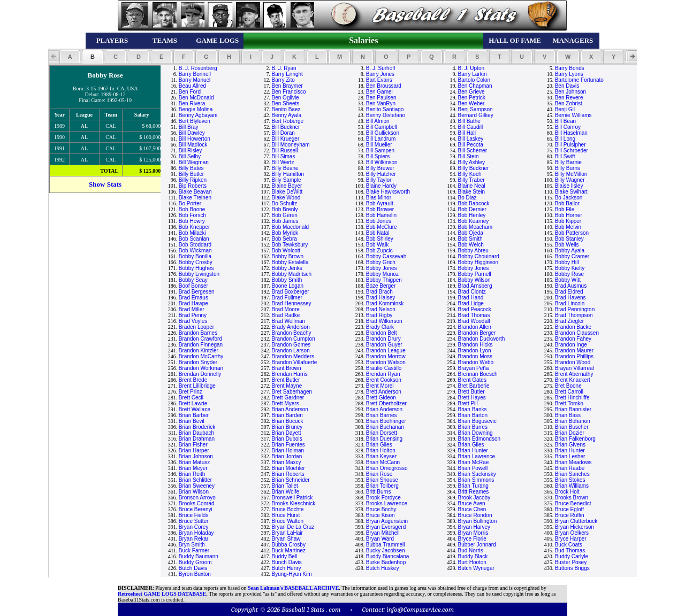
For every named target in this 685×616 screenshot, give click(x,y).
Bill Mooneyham (291, 145)
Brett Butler (471, 392)
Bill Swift (565, 156)
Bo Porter (190, 203)
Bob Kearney (474, 221)
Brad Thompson (574, 315)
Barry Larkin (473, 74)
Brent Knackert (573, 380)
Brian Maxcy (287, 462)
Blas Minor (379, 198)
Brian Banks (473, 409)
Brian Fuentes (288, 445)
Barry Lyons (569, 74)
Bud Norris (471, 550)
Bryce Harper (571, 539)
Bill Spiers (378, 156)
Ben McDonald (196, 98)
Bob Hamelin (381, 215)
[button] (70, 57)
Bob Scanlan (194, 239)
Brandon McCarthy (201, 356)
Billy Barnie (568, 162)
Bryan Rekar (194, 539)
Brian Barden (287, 415)
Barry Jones (380, 74)
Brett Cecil (191, 398)
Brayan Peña (474, 368)
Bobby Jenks (287, 268)
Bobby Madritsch (292, 274)
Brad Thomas (474, 315)
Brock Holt (567, 492)
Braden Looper (196, 327)
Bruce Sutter (194, 521)
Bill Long (565, 139)
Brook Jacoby (474, 498)
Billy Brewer (380, 168)
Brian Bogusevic (477, 421)
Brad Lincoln (570, 303)
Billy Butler (191, 174)
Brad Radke (286, 315)
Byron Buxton (195, 574)
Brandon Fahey (573, 339)
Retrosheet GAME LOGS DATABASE (162, 594)
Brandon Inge (571, 345)
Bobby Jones (382, 268)
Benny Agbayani (198, 115)
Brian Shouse (382, 480)
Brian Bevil (192, 421)
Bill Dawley (192, 133)
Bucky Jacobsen (386, 550)
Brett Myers (286, 403)
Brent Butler (286, 380)
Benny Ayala (287, 115)
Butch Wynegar (476, 568)
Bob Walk (377, 245)
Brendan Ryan (383, 374)
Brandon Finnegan (201, 345)
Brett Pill (468, 403)
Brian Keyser (381, 456)
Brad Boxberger (291, 292)
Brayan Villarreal (574, 368)
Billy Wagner (570, 180)
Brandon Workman (201, 368)
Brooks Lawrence (387, 503)
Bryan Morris (473, 533)
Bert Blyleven (195, 121)
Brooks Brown (572, 498)
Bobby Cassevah (386, 256)
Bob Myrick (285, 233)
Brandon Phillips (574, 356)
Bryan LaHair (287, 533)
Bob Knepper (194, 227)
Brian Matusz (194, 462)
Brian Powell (473, 468)
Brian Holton (381, 451)
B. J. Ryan (284, 68)
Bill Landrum (381, 139)
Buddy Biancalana (388, 556)
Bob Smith (470, 239)
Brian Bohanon (573, 421)
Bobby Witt (568, 280)
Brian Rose (379, 474)
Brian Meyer (193, 468)
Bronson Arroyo (197, 498)
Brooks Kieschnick (294, 503)
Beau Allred (192, 86)
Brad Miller (192, 309)
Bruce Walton (288, 521)
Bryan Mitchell (383, 533)
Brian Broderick (197, 427)
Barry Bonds (570, 68)
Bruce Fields (194, 515)
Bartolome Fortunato (579, 80)
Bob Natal (378, 233)
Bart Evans (379, 80)
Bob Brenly (285, 209)
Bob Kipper (568, 221)
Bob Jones (379, 221)
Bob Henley (472, 215)
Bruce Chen (472, 509)
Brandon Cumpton (294, 339)
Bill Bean (565, 121)
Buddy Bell (285, 556)
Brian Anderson (290, 409)
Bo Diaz (467, 198)
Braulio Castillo (384, 368)
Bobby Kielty (570, 268)
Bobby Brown (288, 256)
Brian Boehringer (386, 421)
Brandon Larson (291, 351)
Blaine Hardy (381, 186)
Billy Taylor (379, 180)
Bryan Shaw (286, 539)
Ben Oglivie (286, 98)
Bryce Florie (472, 539)
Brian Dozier (570, 433)
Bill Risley (190, 151)
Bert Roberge (288, 121)
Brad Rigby (379, 315)
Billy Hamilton (288, 174)
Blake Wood (286, 198)
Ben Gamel (379, 92)
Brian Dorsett (382, 433)
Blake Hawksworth (388, 192)
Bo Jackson (569, 198)
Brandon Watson (386, 362)
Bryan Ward (380, 539)
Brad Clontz (472, 292)
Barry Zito (283, 80)
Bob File (565, 209)
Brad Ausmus (571, 286)
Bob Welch (471, 245)
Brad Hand (471, 298)
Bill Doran (283, 133)
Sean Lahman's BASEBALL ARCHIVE (293, 588)
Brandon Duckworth (482, 339)
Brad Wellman (289, 321)
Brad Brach (379, 292)
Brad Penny (193, 315)
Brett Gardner (288, 398)
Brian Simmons (476, 480)
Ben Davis (567, 86)
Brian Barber (194, 415)
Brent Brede (193, 380)
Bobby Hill (567, 262)
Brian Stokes (570, 480)
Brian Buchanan (385, 427)
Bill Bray (189, 127)
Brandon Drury (383, 339)
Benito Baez (286, 109)
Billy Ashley (472, 162)
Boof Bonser (193, 286)
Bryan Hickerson (574, 527)
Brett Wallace (195, 409)
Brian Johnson (196, 456)
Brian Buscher (572, 427)
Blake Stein (472, 192)
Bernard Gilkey (476, 115)
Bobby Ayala (570, 251)
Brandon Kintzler (199, 351)
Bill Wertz (283, 162)
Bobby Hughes (196, 268)
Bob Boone (192, 209)
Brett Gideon (381, 398)
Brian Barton (473, 415)
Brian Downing (475, 433)
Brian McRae (474, 462)
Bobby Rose (569, 274)
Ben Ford (190, 92)
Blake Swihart (571, 192)
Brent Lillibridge (197, 386)
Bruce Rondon (475, 515)
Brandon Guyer (384, 345)
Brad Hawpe (193, 303)
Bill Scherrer (473, 151)
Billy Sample (287, 180)
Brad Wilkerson (384, 321)
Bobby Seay (193, 280)
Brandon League (386, 351)
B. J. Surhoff (381, 68)
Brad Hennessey (292, 303)
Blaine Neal (472, 186)
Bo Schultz (285, 203)
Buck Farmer (194, 550)
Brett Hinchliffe (572, 398)
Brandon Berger (477, 333)
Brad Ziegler (569, 321)
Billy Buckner (474, 168)
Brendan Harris (290, 374)
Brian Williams (572, 486)
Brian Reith (192, 474)
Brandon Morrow (386, 356)
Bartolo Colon (474, 80)
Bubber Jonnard (477, 545)
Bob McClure (382, 227)
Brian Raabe (570, 468)
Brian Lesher (570, 456)
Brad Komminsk (385, 303)
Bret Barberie (474, 386)
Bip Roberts (193, 186)
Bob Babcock (474, 203)
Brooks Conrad (197, 503)
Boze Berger (381, 286)
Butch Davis (193, 568)
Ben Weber (471, 103)
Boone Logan (288, 286)
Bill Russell (285, 151)
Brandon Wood (573, 362)
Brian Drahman (197, 439)
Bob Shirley (380, 239)
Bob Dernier (472, 209)
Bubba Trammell (386, 545)
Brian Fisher (193, 445)
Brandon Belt (382, 333)
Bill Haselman (571, 133)
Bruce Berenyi (196, 509)
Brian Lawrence (477, 456)
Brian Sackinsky (477, 474)
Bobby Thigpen (384, 280)
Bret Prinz (191, 392)
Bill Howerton (195, 139)
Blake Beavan (195, 192)
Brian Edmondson (479, 439)
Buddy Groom (195, 562)
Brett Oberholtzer (386, 403)
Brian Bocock (288, 421)
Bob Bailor (567, 203)
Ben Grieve (471, 92)
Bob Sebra (284, 239)
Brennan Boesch (478, 374)
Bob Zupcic (379, 251)
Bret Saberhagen (292, 392)
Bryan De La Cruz (293, 527)
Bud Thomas (570, 550)
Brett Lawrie (193, 403)
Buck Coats (569, 545)
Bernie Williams (573, 115)
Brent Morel (380, 386)
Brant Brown (287, 368)
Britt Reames (474, 492)
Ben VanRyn (381, 103)
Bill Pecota (471, 145)
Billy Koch (470, 174)
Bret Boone (568, 386)
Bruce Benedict (573, 503)
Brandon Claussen (577, 333)
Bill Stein (469, 156)
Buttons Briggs (572, 568)
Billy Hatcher (381, 174)
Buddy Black (473, 556)
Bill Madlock (193, 145)
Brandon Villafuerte (295, 362)
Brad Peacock (475, 309)
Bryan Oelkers (572, 533)
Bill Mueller (379, 145)
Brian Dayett (287, 433)
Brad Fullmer (287, 298)
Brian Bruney (287, 427)
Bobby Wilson (474, 280)
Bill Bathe (469, 121)
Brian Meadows (573, 462)
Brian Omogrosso (387, 468)
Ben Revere (569, 98)
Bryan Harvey (474, 527)
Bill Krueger (286, 139)
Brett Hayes (472, 398)
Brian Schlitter (195, 480)
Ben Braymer (287, 86)
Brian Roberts (288, 474)
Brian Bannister (573, 409)
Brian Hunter (473, 451)
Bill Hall (467, 133)
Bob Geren (285, 215)
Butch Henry (287, 568)
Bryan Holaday (196, 533)
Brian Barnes (382, 415)
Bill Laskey (471, 139)
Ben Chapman (475, 86)
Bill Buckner (286, 127)
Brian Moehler (288, 468)
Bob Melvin (568, 227)
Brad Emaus (193, 298)
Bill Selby (190, 156)
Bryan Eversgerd (386, 527)
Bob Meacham (475, 227)
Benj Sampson (475, 109)
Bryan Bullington (478, 521)
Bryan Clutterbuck (576, 521)
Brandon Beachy (292, 333)
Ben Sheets (286, 103)
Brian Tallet (285, 486)
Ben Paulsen (381, 98)
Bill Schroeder (572, 151)
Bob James (285, 221)
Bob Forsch (192, 215)
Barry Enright (287, 74)
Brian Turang (473, 486)
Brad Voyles (193, 321)
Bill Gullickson (383, 133)
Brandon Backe (573, 327)
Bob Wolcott (286, 251)
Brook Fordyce (383, 498)
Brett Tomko (569, 403)
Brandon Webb (476, 362)
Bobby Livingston (199, 274)
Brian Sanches (572, 474)
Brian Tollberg (382, 486)
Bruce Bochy (381, 509)
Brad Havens (570, 298)
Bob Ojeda (471, 233)
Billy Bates (191, 168)
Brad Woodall (474, 321)
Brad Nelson (381, 309)
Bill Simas (284, 156)
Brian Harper (194, 451)
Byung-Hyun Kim (292, 574)
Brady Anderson (291, 327)
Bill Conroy (568, 127)
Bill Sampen (380, 151)
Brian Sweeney (197, 486)
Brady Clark (380, 327)
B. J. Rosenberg (198, 68)
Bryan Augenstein (387, 521)
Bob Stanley (569, 239)
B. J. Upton (471, 68)
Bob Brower (380, 209)
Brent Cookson (384, 380)
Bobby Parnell (475, 274)
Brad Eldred (569, 292)
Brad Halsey (380, 298)
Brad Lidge (471, 303)
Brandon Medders (293, 356)
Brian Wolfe (286, 492)
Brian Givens (570, 445)
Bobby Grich (381, 262)
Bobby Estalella (290, 262)
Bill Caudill (471, 127)
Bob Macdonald (291, 227)
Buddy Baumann (199, 556)
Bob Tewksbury (290, 245)
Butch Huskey (383, 568)
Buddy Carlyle (572, 556)
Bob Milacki (192, 233)
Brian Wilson (194, 492)
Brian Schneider (291, 480)
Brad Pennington (575, 309)
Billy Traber (471, 180)
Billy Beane (285, 168)
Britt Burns (379, 492)
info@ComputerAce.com (420, 609)
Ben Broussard (384, 86)
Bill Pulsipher (570, 145)
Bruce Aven (472, 503)
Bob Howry (192, 221)
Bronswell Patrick (292, 498)
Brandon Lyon (475, 351)
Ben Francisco (289, 92)
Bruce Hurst (286, 515)
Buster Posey (571, 562)
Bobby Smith (287, 280)
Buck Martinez (289, 550)
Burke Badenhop (386, 562)
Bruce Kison (380, 515)
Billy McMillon (571, 174)
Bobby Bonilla (195, 256)
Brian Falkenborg (575, 439)
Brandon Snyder (198, 362)
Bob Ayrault (380, 203)
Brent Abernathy (574, 374)
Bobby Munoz (382, 274)
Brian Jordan (287, 456)
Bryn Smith (192, 545)
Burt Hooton (472, 562)
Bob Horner (569, 215)
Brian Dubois (287, 439)
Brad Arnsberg (475, 286)
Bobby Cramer (572, 256)
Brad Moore (286, 309)
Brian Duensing (384, 439)
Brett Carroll (569, 392)
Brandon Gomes (291, 345)
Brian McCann (383, 462)
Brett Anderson (384, 392)
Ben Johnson (570, 92)
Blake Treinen (195, 198)
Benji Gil (565, 109)
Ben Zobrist (569, 103)
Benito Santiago (385, 109)
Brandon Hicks (475, 345)
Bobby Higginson (478, 262)
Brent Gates (472, 380)
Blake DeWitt (287, 192)
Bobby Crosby (196, 262)
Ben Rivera (192, 103)
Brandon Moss (475, 356)
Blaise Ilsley (569, 186)
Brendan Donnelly (200, 374)
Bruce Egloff (569, 509)
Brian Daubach (196, 433)
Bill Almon (378, 121)
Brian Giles (379, 445)
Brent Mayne (287, 386)
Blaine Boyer (287, 186)
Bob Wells (567, 245)
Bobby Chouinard (479, 256)
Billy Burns (568, 168)
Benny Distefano (386, 115)
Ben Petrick (472, 98)
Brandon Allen (475, 327)
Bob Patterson (572, 233)
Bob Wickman (195, 251)
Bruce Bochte (288, 509)
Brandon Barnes (198, 333)
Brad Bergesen (197, 292)
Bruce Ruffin (570, 515)
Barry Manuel (195, 80)
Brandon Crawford (200, 339)
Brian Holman (288, 451)
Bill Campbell (382, 127)
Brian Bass (568, 415)
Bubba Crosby (289, 545)
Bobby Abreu (473, 251)
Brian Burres (473, 427)
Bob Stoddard (195, 245)
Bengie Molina (196, 109)
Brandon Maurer (574, 351)
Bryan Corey (194, 527)
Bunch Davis (287, 562)
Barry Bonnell (195, 74)
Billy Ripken (193, 180)
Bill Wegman (194, 162)
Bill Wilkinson (382, 162)
